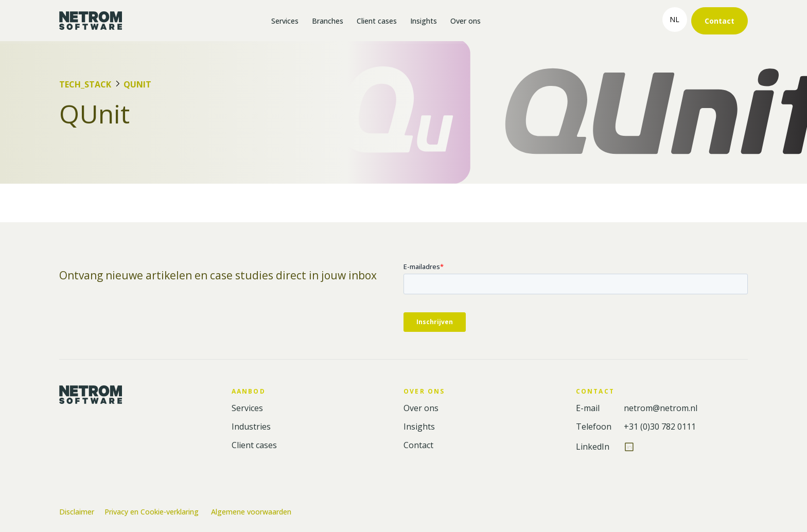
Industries (251, 427)
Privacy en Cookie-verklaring (153, 512)
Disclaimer (77, 512)
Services (285, 21)
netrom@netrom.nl (661, 408)
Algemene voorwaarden (251, 512)
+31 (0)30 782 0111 (660, 427)
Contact (720, 21)
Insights (424, 21)
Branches (328, 21)
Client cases (377, 21)
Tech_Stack (85, 84)
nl (674, 19)
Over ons (466, 21)
